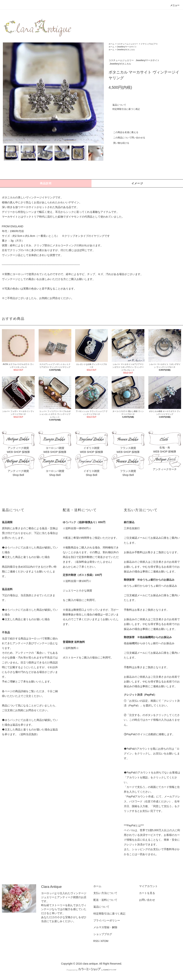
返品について (119, 105)
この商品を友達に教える (123, 132)
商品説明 (46, 183)
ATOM (105, 941)
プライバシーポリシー (107, 920)
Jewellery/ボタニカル (126, 50)
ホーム (111, 44)
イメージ (137, 183)
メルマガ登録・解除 (105, 927)
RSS (96, 941)
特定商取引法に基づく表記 (126, 109)
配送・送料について (105, 900)
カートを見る (147, 893)
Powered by (91, 970)
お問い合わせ (147, 900)
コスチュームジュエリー (127, 44)
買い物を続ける (119, 143)
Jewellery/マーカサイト (127, 47)
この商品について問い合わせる (127, 138)
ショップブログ (103, 934)
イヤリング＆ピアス (149, 44)
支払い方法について (105, 893)
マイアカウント (148, 886)
